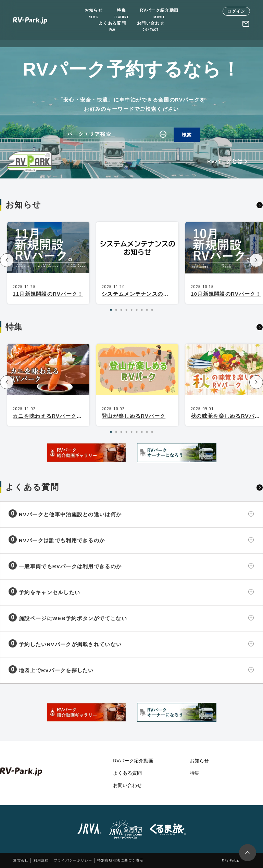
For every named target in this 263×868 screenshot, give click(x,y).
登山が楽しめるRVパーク (134, 416)
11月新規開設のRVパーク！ (48, 294)
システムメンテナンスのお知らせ (144, 294)
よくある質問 (112, 27)
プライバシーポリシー (73, 860)
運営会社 (21, 860)
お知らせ (94, 14)
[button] (7, 260)
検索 (187, 135)
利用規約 (41, 860)
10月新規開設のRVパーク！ (226, 294)
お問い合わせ (151, 27)
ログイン (236, 11)
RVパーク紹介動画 (159, 14)
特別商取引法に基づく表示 (121, 860)
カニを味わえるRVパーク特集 (50, 416)
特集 (121, 14)
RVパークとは (229, 161)
